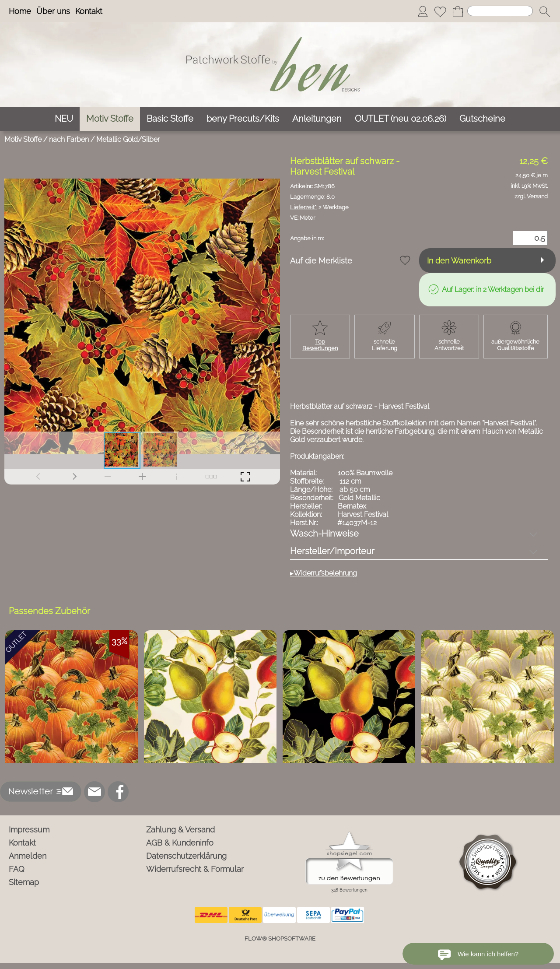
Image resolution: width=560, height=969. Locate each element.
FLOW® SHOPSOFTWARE (280, 939)
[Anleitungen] (317, 119)
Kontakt (89, 11)
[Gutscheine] (482, 119)
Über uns (53, 11)
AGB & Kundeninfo (180, 843)
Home (20, 11)
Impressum (29, 830)
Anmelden (28, 856)
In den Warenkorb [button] (459, 261)
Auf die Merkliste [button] (321, 261)
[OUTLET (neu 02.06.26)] (401, 119)
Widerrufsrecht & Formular (195, 869)
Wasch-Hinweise (324, 534)
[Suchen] (500, 11)
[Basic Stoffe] (170, 119)
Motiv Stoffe (23, 139)
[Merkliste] (440, 11)
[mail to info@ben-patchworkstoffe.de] (94, 792)
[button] (545, 11)
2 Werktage (319, 207)
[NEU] (64, 119)
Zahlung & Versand (180, 830)
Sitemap (24, 882)
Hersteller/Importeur (332, 551)
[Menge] (530, 238)
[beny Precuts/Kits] (243, 119)
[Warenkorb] (458, 11)
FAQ (17, 869)
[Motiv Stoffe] (110, 119)
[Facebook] (118, 792)
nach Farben (69, 139)
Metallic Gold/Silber (128, 139)
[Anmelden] (423, 11)
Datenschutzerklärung (186, 856)
